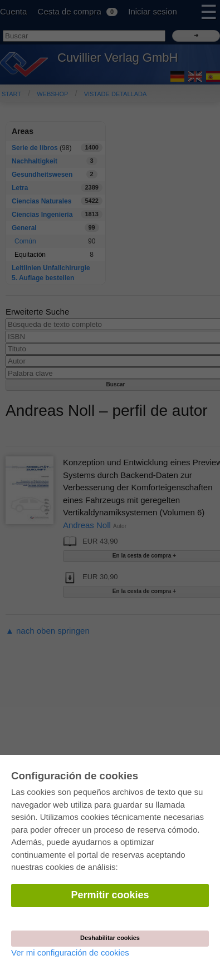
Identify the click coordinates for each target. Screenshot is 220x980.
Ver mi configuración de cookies (70, 952)
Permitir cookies (110, 895)
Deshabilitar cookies (110, 938)
